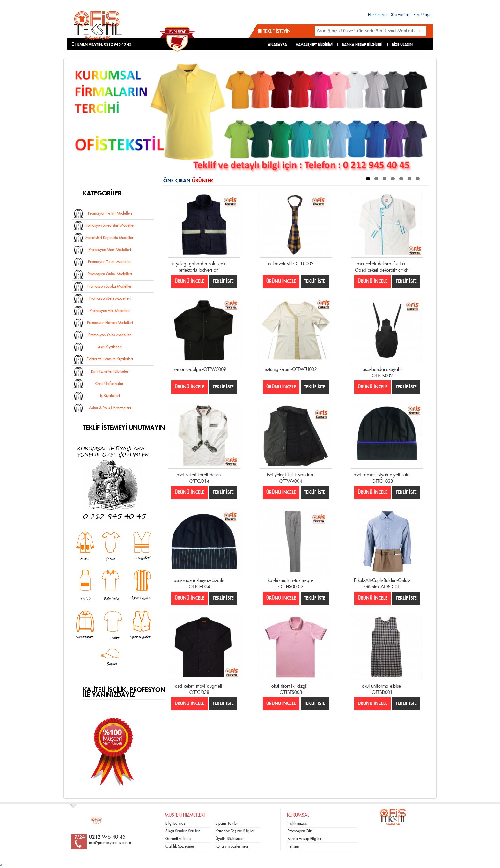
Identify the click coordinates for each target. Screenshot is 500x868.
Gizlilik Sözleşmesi (180, 846)
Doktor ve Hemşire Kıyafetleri (110, 359)
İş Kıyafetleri (110, 396)
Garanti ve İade (178, 839)
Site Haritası (401, 15)
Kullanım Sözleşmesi (232, 846)
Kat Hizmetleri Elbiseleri (110, 371)
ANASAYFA (277, 45)
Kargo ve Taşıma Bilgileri (235, 831)
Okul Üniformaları (110, 384)
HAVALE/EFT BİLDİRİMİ (314, 45)
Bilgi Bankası (176, 823)
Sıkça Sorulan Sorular (183, 831)
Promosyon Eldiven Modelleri (110, 323)
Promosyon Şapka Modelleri (110, 286)
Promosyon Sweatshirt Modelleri (110, 225)
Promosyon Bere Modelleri (110, 298)
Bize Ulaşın (423, 15)
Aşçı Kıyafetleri (110, 347)
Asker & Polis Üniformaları (110, 408)
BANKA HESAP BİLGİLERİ (362, 45)
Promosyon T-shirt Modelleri (110, 213)
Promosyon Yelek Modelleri (110, 335)
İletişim (293, 846)
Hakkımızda (378, 15)
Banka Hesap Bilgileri (305, 839)
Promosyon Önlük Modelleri (110, 274)
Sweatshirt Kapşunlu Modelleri (110, 238)
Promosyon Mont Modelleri (110, 250)
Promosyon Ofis (300, 831)
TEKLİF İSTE (223, 282)
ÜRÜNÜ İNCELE (190, 282)
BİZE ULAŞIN (402, 45)
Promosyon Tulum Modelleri (110, 262)
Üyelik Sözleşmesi (230, 839)
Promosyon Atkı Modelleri (110, 311)
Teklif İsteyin (274, 32)
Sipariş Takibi (227, 823)
